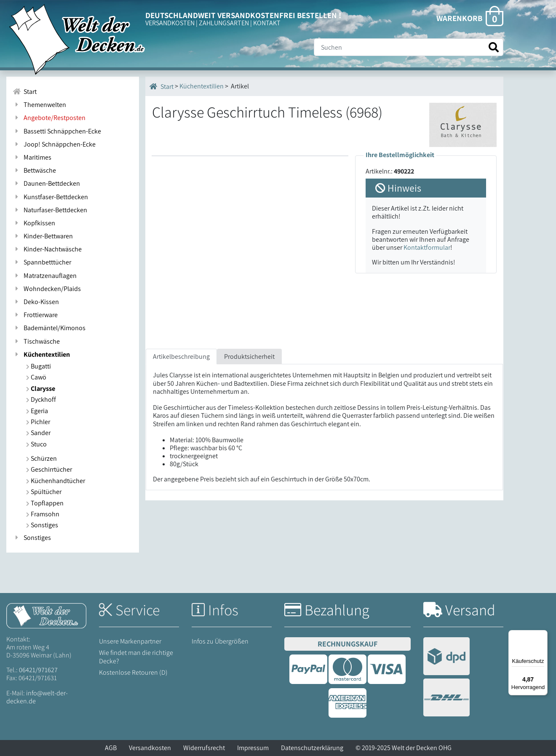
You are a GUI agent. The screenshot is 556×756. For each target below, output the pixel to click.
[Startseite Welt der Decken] (46, 615)
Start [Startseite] (162, 86)
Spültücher (44, 492)
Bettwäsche (34, 170)
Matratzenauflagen (45, 276)
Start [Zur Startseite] (25, 92)
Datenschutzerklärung (312, 748)
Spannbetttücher (42, 262)
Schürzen (41, 458)
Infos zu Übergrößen (220, 641)
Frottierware (35, 315)
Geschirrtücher (49, 469)
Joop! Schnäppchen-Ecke (54, 144)
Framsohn (43, 514)
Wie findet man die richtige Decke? (136, 657)
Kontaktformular (427, 247)
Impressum (253, 748)
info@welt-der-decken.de (37, 697)
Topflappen (45, 503)
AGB (111, 748)
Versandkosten (150, 748)
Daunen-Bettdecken (46, 183)
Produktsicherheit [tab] (249, 357)
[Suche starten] (494, 47)
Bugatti (39, 366)
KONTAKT (267, 23)
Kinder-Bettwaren (43, 236)
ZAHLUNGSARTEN (224, 23)
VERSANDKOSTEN (170, 23)
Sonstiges (42, 525)
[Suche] (409, 47)
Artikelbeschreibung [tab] (181, 357)
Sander (38, 433)
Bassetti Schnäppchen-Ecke (57, 131)
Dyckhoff (41, 399)
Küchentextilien (41, 354)
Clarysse (41, 389)
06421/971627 (38, 670)
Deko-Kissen (36, 302)
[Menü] (543, 635)
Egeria (37, 411)
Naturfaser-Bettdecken (50, 210)
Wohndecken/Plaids (47, 289)
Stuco (36, 444)
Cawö (36, 377)
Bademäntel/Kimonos (49, 328)
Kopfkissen (34, 223)
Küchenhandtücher (56, 481)
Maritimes (32, 157)
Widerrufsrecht (204, 748)
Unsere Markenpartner (130, 641)
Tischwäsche (36, 341)
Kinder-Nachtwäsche (47, 249)
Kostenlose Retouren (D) (133, 672)
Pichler (38, 422)
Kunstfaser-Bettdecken (50, 197)
